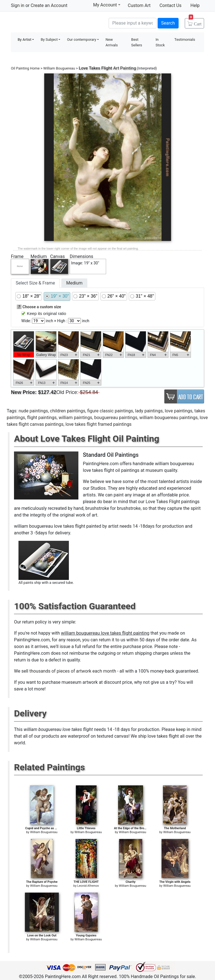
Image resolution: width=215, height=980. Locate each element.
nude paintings (33, 411)
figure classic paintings (110, 411)
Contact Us (171, 5)
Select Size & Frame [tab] (35, 283)
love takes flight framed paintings (99, 424)
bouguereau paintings (116, 418)
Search (168, 23)
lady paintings (149, 411)
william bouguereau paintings (169, 418)
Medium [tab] (74, 283)
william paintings (75, 418)
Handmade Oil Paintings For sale (53, 22)
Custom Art (139, 5)
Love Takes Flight (95, 68)
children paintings (67, 411)
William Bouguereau (59, 68)
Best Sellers (137, 42)
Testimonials (185, 40)
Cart (195, 22)
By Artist (24, 40)
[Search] (133, 23)
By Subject (49, 40)
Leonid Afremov (88, 886)
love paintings (178, 411)
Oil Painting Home (25, 68)
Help (195, 5)
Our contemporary (81, 40)
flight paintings (42, 418)
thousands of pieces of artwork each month (73, 671)
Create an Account (49, 5)
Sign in (18, 5)
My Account (107, 5)
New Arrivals (112, 42)
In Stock (160, 42)
